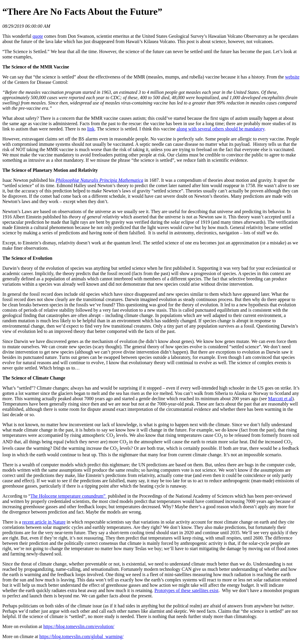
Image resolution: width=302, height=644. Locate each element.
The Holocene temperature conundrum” (69, 496)
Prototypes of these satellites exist (187, 590)
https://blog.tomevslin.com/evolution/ (79, 626)
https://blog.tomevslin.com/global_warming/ (81, 636)
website (292, 77)
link (91, 129)
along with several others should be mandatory (221, 129)
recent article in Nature (44, 522)
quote (38, 36)
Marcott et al (280, 399)
